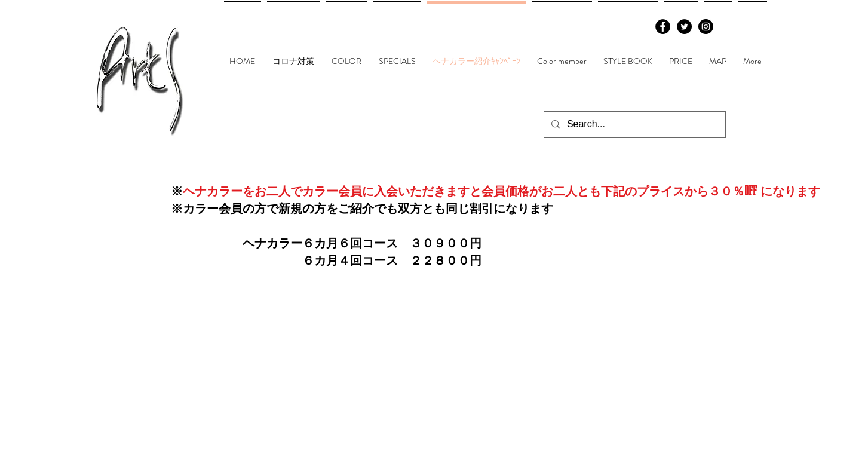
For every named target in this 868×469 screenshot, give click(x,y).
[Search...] (634, 125)
